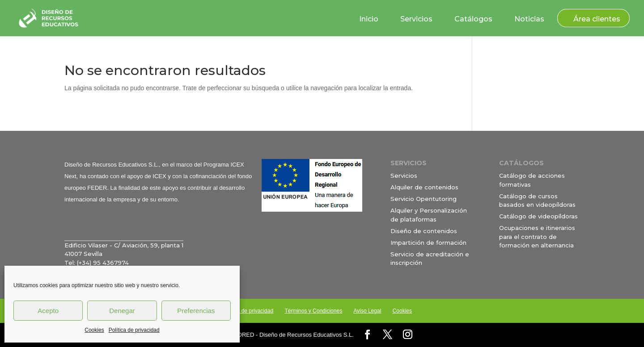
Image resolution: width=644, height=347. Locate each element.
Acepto (48, 311)
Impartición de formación (428, 242)
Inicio (369, 19)
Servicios (416, 19)
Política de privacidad (134, 330)
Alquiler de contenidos (424, 187)
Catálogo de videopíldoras (538, 216)
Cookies (94, 330)
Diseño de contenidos (424, 231)
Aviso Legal (367, 311)
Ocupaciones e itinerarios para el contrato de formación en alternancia (537, 236)
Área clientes (597, 19)
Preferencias (196, 311)
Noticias (529, 19)
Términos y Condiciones (313, 311)
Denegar (122, 311)
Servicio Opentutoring (424, 199)
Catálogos (473, 19)
